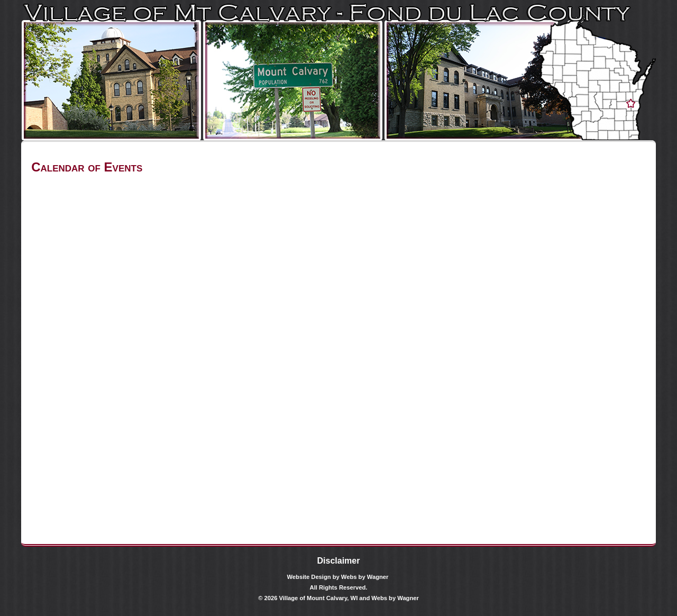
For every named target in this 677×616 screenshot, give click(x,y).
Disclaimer (339, 561)
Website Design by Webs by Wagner (338, 577)
